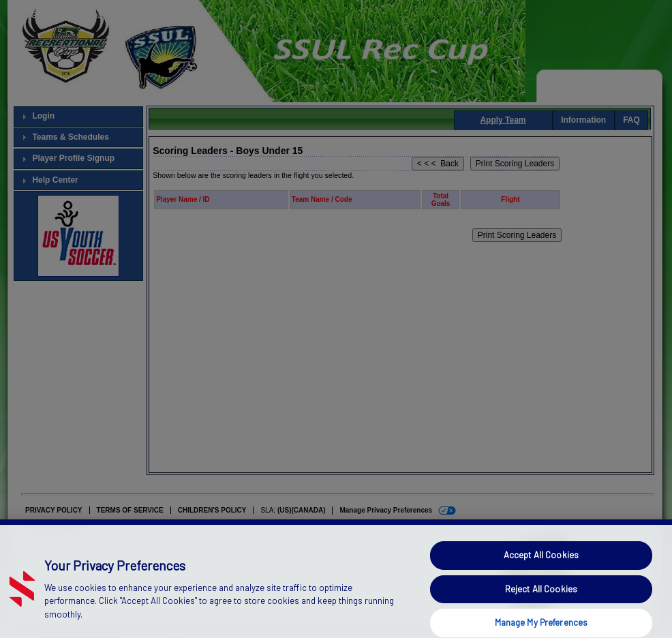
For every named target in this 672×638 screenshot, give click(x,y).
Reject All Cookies (541, 599)
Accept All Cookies (541, 566)
